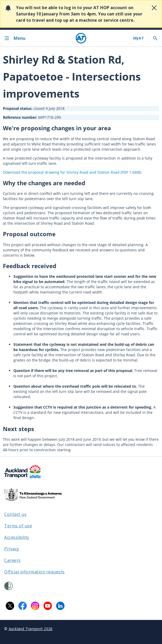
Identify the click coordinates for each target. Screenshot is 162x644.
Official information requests (34, 572)
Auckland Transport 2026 (31, 629)
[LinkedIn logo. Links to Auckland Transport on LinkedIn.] (60, 606)
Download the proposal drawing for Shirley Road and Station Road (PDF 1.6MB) (72, 172)
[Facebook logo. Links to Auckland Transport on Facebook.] (23, 606)
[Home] (81, 38)
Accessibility (17, 537)
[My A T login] (139, 38)
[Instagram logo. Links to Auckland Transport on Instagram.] (35, 606)
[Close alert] (154, 8)
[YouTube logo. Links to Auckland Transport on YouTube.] (48, 606)
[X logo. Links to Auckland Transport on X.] (10, 606)
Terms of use (18, 526)
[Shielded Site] (8, 586)
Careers (12, 560)
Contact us (15, 514)
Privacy (12, 549)
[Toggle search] (155, 38)
